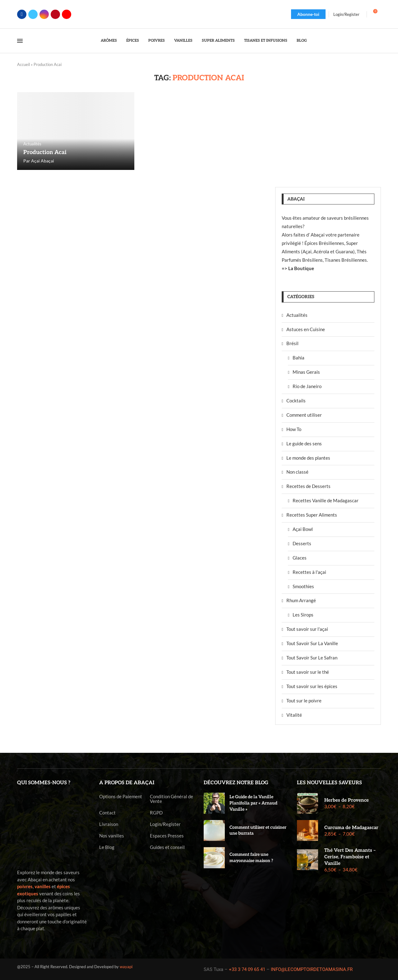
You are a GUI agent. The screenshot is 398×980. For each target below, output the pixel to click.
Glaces (300, 558)
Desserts (302, 543)
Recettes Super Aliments (312, 515)
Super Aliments (218, 41)
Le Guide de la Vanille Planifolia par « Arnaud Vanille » (253, 803)
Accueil (23, 64)
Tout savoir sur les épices (312, 686)
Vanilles (183, 41)
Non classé (297, 472)
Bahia (298, 358)
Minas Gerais (306, 372)
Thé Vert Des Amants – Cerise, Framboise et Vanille (350, 857)
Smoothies (303, 586)
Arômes (109, 41)
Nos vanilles (112, 836)
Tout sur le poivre (304, 701)
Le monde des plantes (308, 458)
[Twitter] (33, 14)
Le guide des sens (304, 443)
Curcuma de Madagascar (351, 828)
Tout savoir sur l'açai (307, 629)
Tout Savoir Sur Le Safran (312, 658)
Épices (133, 41)
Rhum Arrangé (301, 600)
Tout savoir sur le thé (308, 672)
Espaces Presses (167, 836)
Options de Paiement (121, 797)
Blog (302, 41)
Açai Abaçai (43, 161)
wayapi (126, 967)
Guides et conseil (167, 847)
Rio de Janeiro (307, 386)
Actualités (297, 315)
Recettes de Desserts (308, 486)
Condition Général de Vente (171, 799)
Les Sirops (303, 615)
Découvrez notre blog (236, 783)
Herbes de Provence (347, 800)
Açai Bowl (303, 529)
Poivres (157, 41)
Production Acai (45, 152)
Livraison (109, 824)
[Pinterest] (55, 14)
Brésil (292, 343)
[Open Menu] (20, 41)
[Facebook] (22, 14)
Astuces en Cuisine (306, 329)
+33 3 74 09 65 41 (247, 969)
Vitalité (294, 715)
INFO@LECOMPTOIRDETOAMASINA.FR (312, 969)
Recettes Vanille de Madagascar (326, 500)
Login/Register (165, 824)
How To (294, 429)
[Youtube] (67, 14)
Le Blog (107, 847)
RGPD (156, 813)
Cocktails (296, 401)
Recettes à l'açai (309, 572)
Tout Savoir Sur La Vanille (312, 643)
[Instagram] (44, 14)
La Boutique (301, 268)
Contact (107, 813)
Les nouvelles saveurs (329, 783)
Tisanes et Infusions (266, 41)
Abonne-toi (308, 14)
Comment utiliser (304, 415)
